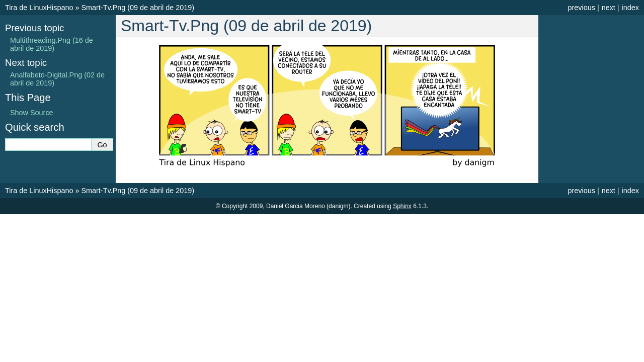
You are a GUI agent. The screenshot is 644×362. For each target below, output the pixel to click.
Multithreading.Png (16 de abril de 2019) (52, 44)
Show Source (32, 113)
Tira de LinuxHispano (39, 8)
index (630, 8)
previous (581, 8)
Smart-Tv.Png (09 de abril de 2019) (138, 8)
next (609, 8)
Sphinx (402, 206)
